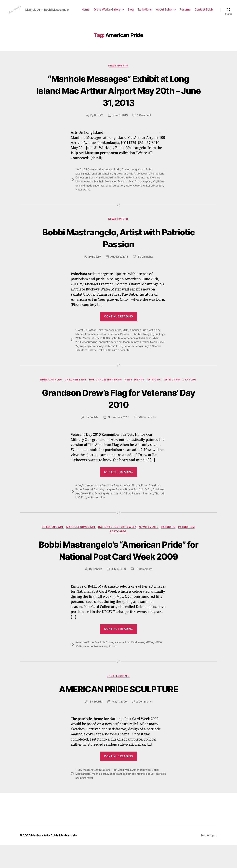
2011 (126, 340)
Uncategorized (118, 699)
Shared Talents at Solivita (93, 360)
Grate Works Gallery (130, 12)
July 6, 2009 (119, 592)
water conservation (121, 196)
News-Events (118, 76)
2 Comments (145, 725)
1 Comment (145, 126)
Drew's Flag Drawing (106, 504)
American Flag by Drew (135, 496)
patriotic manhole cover (141, 797)
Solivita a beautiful (131, 360)
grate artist (121, 184)
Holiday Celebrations (105, 390)
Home (108, 12)
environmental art (103, 184)
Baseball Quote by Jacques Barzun (104, 500)
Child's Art (147, 500)
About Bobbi (187, 12)
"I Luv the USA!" (85, 793)
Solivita (115, 360)
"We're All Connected (89, 180)
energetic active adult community (128, 352)
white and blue (119, 508)
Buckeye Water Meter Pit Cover (95, 348)
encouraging (99, 352)
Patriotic (155, 390)
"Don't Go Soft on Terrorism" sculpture (99, 340)
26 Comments (148, 428)
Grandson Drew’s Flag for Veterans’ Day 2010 (118, 409)
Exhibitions (168, 12)
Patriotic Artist (128, 356)
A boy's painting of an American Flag (97, 496)
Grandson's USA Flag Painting (137, 504)
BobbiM (98, 126)
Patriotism (174, 390)
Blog (154, 12)
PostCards (119, 543)
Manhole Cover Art (80, 538)
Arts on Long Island (135, 180)
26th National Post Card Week (114, 793)
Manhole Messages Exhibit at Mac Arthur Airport (124, 192)
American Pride (112, 180)
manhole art (154, 188)
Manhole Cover (105, 666)
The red (92, 508)
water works (97, 200)
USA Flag (192, 390)
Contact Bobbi (204, 17)
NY (156, 192)
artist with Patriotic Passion (114, 344)
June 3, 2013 (120, 126)
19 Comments (144, 592)
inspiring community (106, 356)
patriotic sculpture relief (90, 801)
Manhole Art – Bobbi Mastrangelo (54, 859)
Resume (208, 12)
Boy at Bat (133, 500)
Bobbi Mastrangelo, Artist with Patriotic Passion (118, 248)
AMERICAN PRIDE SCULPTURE (118, 712)
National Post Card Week (117, 538)
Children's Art (74, 390)
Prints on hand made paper (91, 196)
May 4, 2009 (119, 725)
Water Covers (142, 196)
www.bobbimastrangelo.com (101, 669)
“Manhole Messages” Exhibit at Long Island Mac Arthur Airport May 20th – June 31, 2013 (118, 101)
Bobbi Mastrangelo (143, 344)
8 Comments (146, 267)
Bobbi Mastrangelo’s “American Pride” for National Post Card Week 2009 (118, 567)
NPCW (150, 666)
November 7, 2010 (119, 428)
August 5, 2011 (119, 267)
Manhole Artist (84, 192)
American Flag (49, 390)
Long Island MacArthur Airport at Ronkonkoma (117, 188)
